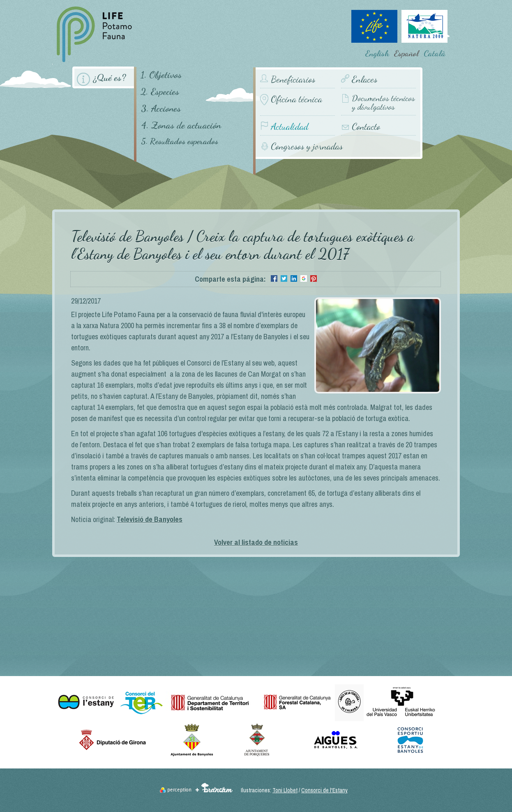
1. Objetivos (161, 75)
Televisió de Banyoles (150, 519)
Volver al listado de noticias (256, 542)
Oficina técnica (296, 99)
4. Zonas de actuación (181, 125)
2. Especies (160, 91)
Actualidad (289, 127)
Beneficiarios (293, 79)
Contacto (366, 127)
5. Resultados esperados (180, 141)
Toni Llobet (285, 790)
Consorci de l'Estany (324, 790)
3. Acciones (161, 108)
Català (435, 53)
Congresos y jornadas (307, 146)
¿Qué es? (110, 77)
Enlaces (364, 79)
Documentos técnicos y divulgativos (383, 103)
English (377, 53)
